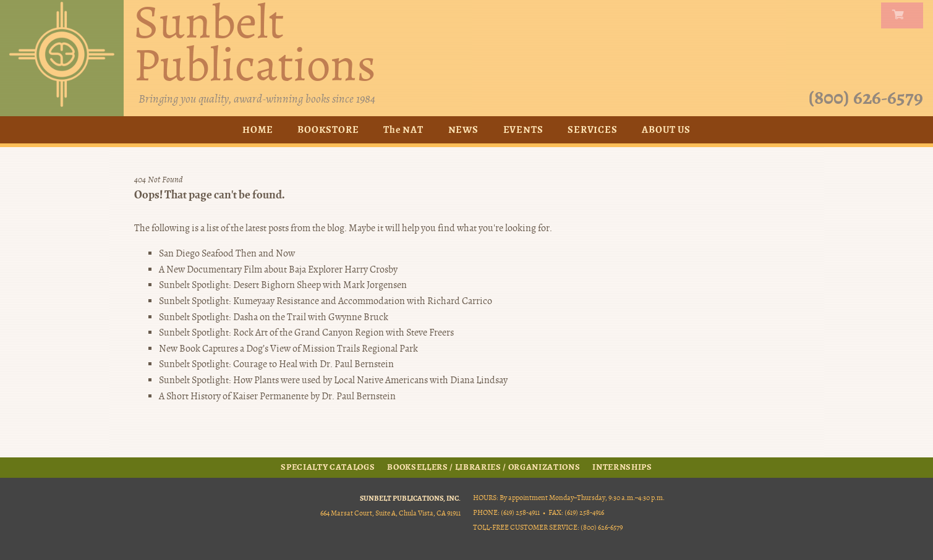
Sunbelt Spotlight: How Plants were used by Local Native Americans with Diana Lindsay (333, 380)
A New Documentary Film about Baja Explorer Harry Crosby (278, 269)
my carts (905, 15)
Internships (622, 467)
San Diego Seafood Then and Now (227, 253)
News (463, 129)
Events (523, 129)
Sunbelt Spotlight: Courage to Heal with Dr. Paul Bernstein (276, 364)
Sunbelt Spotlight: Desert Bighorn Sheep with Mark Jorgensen (283, 285)
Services (592, 129)
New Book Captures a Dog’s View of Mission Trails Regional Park (288, 349)
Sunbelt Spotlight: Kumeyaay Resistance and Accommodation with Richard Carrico (326, 301)
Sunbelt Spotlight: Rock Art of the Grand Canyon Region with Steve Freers (306, 333)
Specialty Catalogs (328, 467)
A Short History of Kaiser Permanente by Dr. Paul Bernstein (277, 396)
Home (258, 129)
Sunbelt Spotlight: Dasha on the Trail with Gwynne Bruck (274, 317)
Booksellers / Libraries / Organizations (484, 467)
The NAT (403, 129)
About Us (666, 129)
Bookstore (328, 129)
